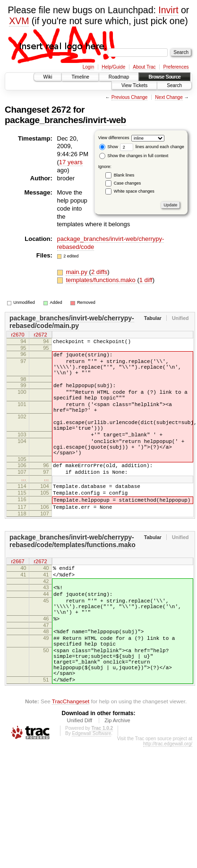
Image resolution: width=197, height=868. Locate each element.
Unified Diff (79, 781)
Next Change (169, 97)
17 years (71, 162)
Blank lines (124, 175)
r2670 (17, 336)
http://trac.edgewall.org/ (168, 805)
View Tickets (134, 85)
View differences (114, 138)
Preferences (176, 67)
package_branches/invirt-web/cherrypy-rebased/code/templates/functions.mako (73, 576)
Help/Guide (113, 67)
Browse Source (164, 77)
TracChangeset (71, 762)
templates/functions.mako (101, 280)
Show (109, 147)
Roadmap (119, 77)
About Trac (144, 67)
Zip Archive (117, 781)
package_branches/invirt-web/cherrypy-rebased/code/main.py (72, 322)
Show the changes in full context (134, 156)
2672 (61, 110)
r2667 (17, 598)
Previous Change (130, 97)
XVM (19, 21)
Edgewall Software (91, 794)
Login (88, 67)
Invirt (168, 10)
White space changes (134, 191)
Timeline (80, 77)
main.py (77, 272)
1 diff (146, 280)
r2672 (40, 336)
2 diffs (99, 272)
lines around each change (152, 147)
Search (174, 85)
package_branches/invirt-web (65, 120)
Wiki (48, 77)
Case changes (128, 183)
